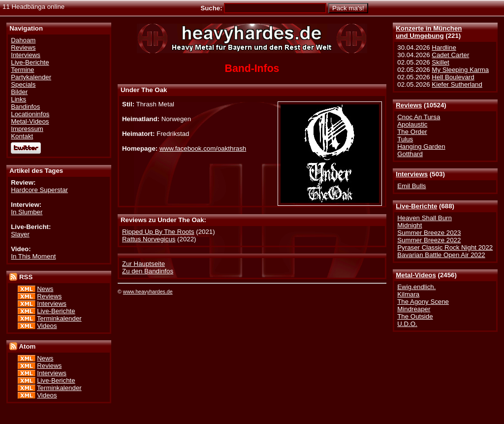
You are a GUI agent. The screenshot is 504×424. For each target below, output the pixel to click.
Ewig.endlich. (416, 287)
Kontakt (22, 136)
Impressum (27, 129)
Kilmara (408, 294)
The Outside (415, 316)
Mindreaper (414, 309)
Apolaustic (412, 124)
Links (18, 99)
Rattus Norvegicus (149, 239)
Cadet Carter (450, 55)
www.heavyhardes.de (148, 292)
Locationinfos (30, 114)
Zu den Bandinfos (148, 271)
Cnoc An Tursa (419, 117)
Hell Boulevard (453, 77)
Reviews (409, 105)
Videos (47, 326)
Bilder (19, 92)
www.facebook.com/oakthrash (203, 148)
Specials (23, 84)
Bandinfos (25, 107)
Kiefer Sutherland (457, 84)
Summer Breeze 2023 (429, 233)
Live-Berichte (416, 206)
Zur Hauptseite (143, 264)
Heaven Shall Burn (425, 218)
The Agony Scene (423, 302)
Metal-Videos (416, 275)
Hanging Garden (421, 147)
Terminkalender (59, 318)
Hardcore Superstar (39, 190)
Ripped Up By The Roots (158, 232)
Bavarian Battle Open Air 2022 (441, 255)
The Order (412, 132)
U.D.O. (407, 324)
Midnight (409, 225)
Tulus (405, 139)
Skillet (440, 62)
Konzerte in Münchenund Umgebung (429, 32)
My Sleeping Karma (460, 70)
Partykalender (31, 77)
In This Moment (33, 256)
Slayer (20, 234)
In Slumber (27, 212)
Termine (22, 70)
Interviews (412, 174)
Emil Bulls (411, 186)
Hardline (444, 48)
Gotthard (410, 154)
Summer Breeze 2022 (429, 240)
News (45, 289)
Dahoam (23, 40)
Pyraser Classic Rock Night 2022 (445, 247)
